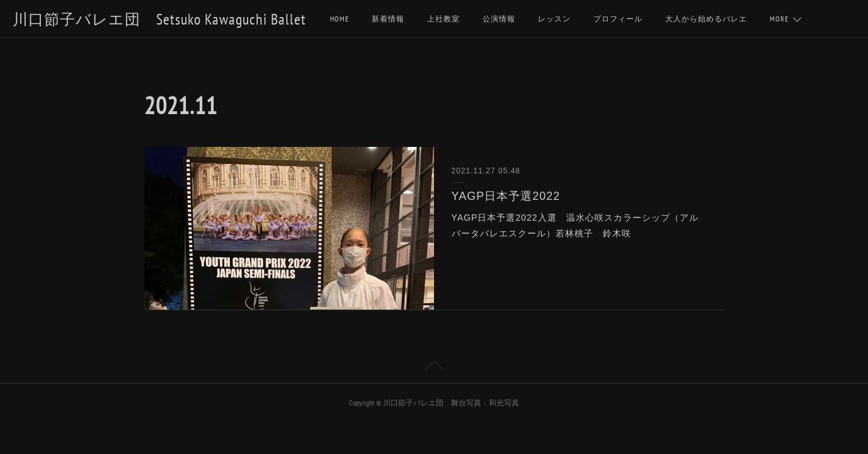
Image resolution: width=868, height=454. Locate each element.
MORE (779, 19)
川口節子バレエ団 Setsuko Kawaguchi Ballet (159, 19)
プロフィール (618, 19)
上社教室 (443, 19)
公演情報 (499, 19)
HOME (340, 19)
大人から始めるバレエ (706, 19)
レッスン (554, 19)
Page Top (434, 368)
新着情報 (388, 19)
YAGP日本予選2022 (506, 196)
